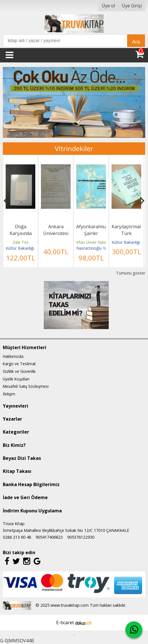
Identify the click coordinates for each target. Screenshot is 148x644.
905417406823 (49, 537)
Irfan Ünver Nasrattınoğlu (100, 242)
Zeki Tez (21, 242)
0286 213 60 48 (17, 537)
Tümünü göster (131, 273)
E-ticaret (65, 623)
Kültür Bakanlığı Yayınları (28, 248)
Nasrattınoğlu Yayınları (97, 248)
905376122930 (81, 537)
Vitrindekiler (74, 148)
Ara (136, 42)
